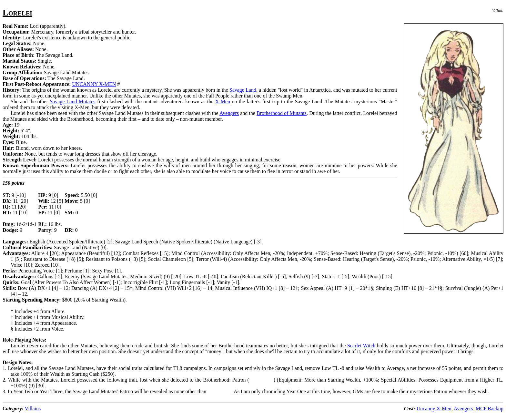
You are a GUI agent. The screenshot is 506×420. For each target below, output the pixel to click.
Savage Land (243, 90)
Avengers (229, 113)
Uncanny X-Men (434, 409)
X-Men (223, 102)
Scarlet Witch (361, 346)
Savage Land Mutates (72, 102)
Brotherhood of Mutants (282, 113)
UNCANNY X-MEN (94, 84)
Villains (33, 409)
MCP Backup (490, 409)
